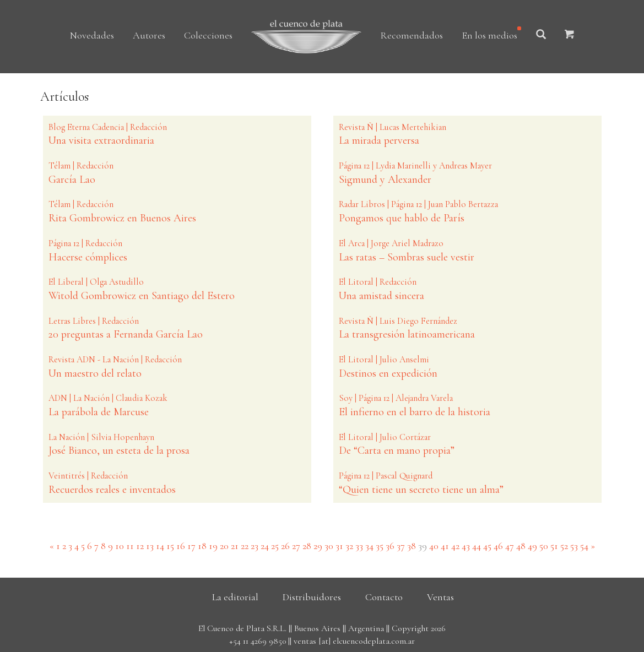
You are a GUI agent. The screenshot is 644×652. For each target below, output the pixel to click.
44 (477, 546)
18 (202, 546)
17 (191, 546)
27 (296, 546)
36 (390, 546)
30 (329, 546)
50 (544, 546)
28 (307, 546)
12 (140, 546)
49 (532, 546)
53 (574, 546)
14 (160, 546)
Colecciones (208, 35)
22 (245, 546)
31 (339, 546)
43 (466, 546)
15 (170, 546)
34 (369, 546)
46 (498, 546)
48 (521, 546)
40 (434, 546)
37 (401, 546)
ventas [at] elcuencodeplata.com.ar (354, 641)
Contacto (384, 597)
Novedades (92, 35)
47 (510, 546)
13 (150, 546)
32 (349, 546)
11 (130, 546)
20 (224, 546)
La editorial (235, 597)
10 (120, 546)
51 (554, 546)
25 (275, 546)
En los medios (489, 35)
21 (235, 546)
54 (584, 546)
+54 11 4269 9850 (258, 641)
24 (265, 546)
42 (455, 546)
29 (318, 546)
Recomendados (412, 35)
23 (255, 546)
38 (412, 546)
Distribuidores (312, 597)
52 (564, 546)
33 (359, 546)
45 (487, 546)
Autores (149, 35)
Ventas (440, 597)
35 (380, 546)
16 (181, 546)
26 (285, 546)
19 (213, 546)
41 (445, 546)
